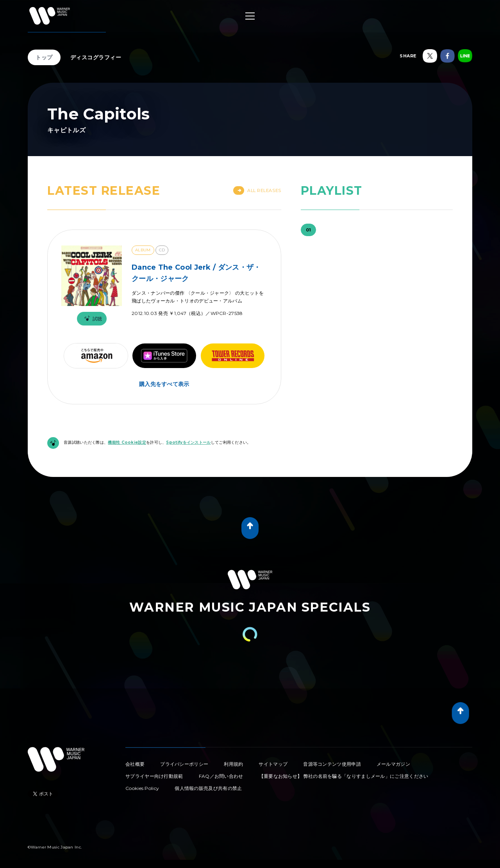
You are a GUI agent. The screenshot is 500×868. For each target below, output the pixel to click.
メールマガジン (393, 764)
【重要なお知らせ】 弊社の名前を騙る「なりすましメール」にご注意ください (344, 776)
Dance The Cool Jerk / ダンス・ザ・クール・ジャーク (196, 273)
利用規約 (233, 764)
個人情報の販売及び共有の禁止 (208, 788)
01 (309, 230)
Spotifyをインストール (188, 442)
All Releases (257, 190)
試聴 (92, 319)
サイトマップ (273, 764)
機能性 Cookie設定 (127, 442)
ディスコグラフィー (96, 57)
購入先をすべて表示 (164, 384)
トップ (44, 57)
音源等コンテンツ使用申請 (332, 764)
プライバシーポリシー (184, 764)
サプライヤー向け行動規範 (154, 776)
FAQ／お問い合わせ (221, 776)
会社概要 (135, 764)
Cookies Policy (142, 788)
